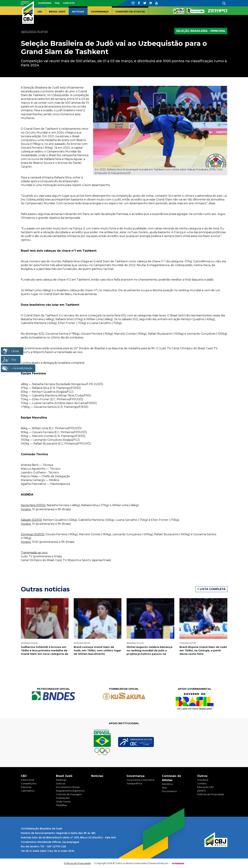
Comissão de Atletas (130, 12)
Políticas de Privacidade (211, 794)
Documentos (169, 791)
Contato (69, 3)
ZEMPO (201, 791)
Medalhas (61, 805)
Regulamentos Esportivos (70, 791)
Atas (164, 788)
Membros (167, 784)
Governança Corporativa (140, 780)
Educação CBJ (205, 787)
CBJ (40, 12)
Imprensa (26, 787)
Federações (63, 798)
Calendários (28, 791)
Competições (29, 783)
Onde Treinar (63, 802)
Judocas (61, 783)
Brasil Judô (57, 12)
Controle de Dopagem (69, 794)
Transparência (134, 783)
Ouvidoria (45, 3)
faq (57, 3)
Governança (100, 12)
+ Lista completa (211, 589)
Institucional (27, 780)
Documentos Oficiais (68, 787)
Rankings (61, 780)
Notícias (78, 12)
